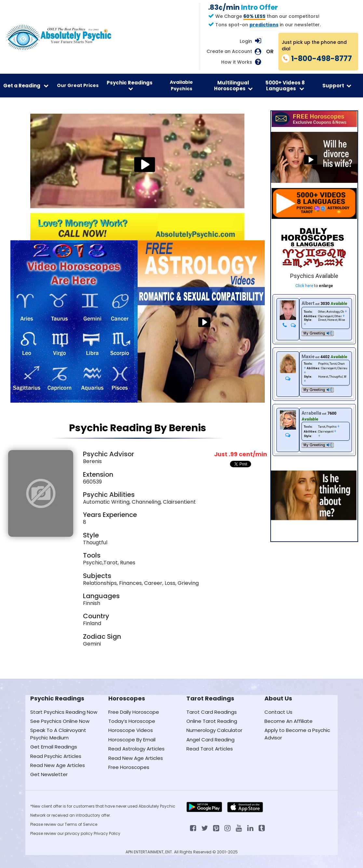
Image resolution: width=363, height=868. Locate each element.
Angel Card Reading (210, 740)
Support (337, 86)
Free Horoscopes (129, 767)
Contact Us (278, 712)
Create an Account (229, 51)
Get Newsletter (49, 774)
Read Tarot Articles (210, 749)
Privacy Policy (107, 833)
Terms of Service (81, 824)
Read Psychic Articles (56, 756)
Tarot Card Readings (212, 712)
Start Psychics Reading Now (64, 712)
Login (246, 41)
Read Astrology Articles (136, 749)
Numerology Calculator (214, 730)
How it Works (237, 62)
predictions (264, 25)
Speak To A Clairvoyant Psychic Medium (58, 734)
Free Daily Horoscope (134, 712)
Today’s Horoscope (132, 721)
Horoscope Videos (131, 730)
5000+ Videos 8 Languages (285, 85)
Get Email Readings (54, 747)
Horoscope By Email (132, 740)
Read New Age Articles (58, 765)
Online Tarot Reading (212, 721)
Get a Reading (26, 86)
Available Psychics (181, 85)
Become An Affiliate (289, 721)
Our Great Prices (78, 85)
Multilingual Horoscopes (233, 85)
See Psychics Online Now (60, 721)
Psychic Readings (130, 85)
